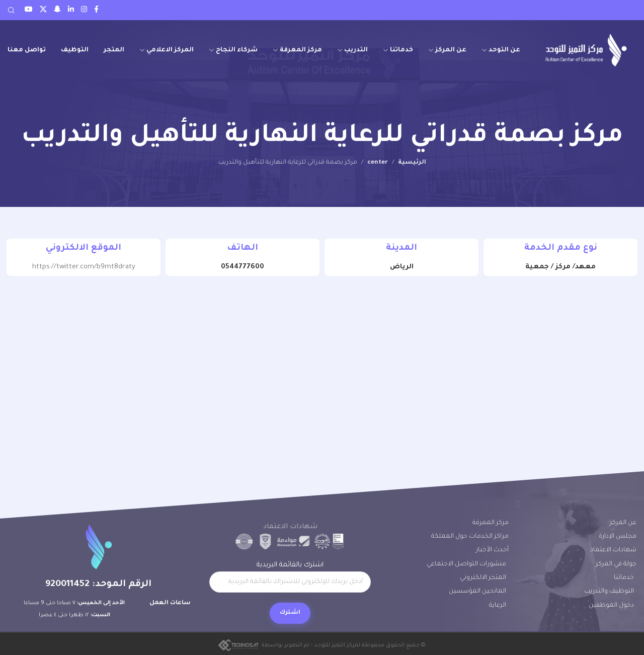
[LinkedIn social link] (71, 10)
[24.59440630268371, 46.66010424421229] (322, 363)
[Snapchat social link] (57, 10)
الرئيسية (412, 163)
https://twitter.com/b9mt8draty (84, 267)
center (378, 163)
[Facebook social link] (96, 10)
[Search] (11, 10)
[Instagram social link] (84, 10)
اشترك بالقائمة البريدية (290, 577)
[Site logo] (586, 50)
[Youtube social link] (29, 10)
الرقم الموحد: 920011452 (98, 585)
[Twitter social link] (43, 10)
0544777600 (243, 267)
